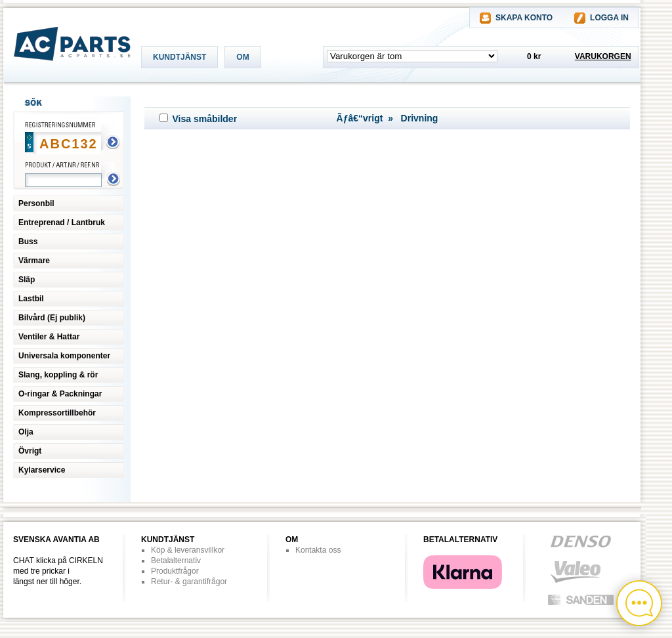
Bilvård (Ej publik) (52, 318)
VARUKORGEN (603, 56)
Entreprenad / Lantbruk (62, 223)
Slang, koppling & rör (58, 375)
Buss (28, 242)
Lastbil (31, 299)
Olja (26, 432)
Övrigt (30, 451)
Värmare (34, 261)
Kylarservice (42, 470)
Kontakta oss (318, 550)
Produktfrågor (175, 571)
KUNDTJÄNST (179, 57)
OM (242, 57)
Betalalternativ (176, 561)
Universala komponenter (64, 356)
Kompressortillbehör (57, 413)
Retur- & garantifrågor (189, 582)
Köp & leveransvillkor (188, 550)
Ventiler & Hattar (49, 337)
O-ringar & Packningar (60, 394)
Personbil (36, 203)
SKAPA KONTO (524, 18)
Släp (27, 280)
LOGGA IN (609, 18)
